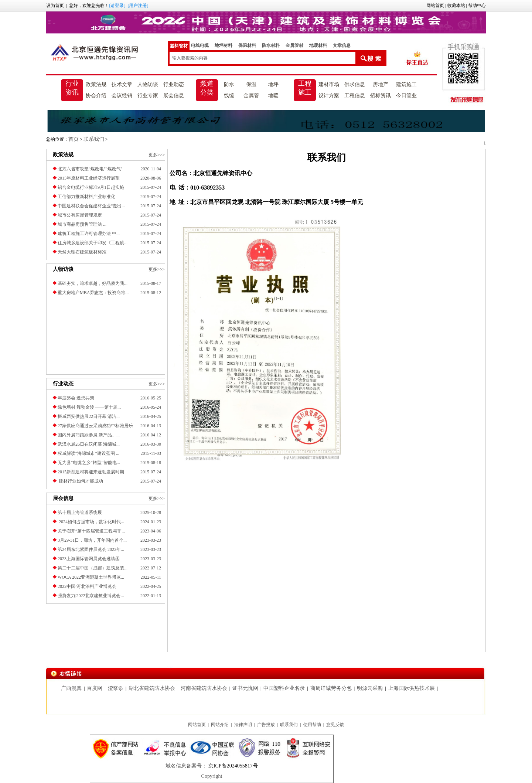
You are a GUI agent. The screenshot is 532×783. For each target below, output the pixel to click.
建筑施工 (406, 84)
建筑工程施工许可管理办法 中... (89, 234)
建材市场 (329, 84)
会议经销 (122, 96)
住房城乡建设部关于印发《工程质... (93, 243)
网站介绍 (220, 725)
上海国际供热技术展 (412, 688)
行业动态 (174, 84)
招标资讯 (381, 96)
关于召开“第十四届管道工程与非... (91, 531)
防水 (229, 84)
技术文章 (122, 84)
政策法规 (96, 84)
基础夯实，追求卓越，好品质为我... (93, 283)
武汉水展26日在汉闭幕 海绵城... (89, 444)
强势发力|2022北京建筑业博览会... (91, 596)
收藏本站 (456, 6)
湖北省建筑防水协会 (152, 688)
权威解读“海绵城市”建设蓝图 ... (88, 453)
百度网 (95, 688)
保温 (251, 84)
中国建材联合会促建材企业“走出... (91, 206)
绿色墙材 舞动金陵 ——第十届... (89, 407)
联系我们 (94, 139)
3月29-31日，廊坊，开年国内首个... (92, 540)
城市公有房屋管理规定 (80, 215)
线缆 (229, 96)
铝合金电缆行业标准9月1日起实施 (91, 187)
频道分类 (207, 88)
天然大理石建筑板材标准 (82, 252)
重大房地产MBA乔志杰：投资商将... (93, 293)
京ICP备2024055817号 (232, 766)
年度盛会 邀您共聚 (76, 398)
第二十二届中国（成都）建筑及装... (93, 568)
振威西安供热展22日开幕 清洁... (89, 416)
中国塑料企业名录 (284, 688)
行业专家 (148, 96)
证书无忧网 (245, 688)
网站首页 (435, 6)
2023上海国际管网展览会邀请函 (89, 559)
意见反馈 (335, 725)
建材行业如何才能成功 (80, 481)
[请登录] (117, 6)
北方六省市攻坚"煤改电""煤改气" (90, 169)
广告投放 (266, 725)
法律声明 (243, 725)
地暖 (273, 96)
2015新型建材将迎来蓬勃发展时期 (91, 472)
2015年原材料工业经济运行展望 (89, 178)
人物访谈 (148, 84)
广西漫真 (71, 688)
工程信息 (355, 96)
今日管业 (406, 96)
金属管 (251, 96)
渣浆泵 (116, 688)
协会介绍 (96, 96)
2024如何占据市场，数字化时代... (91, 522)
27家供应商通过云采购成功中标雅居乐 (95, 426)
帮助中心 (477, 6)
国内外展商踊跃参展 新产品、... (89, 435)
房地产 (381, 84)
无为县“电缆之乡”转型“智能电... (89, 463)
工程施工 (305, 88)
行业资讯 (72, 88)
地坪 (273, 84)
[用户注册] (138, 6)
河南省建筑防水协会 (204, 688)
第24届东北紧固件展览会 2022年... (91, 549)
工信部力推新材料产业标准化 (86, 197)
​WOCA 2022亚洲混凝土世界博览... (91, 577)
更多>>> (157, 155)
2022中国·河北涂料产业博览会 (87, 586)
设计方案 (329, 96)
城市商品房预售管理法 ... (82, 224)
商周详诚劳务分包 (331, 688)
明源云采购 (370, 688)
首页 (74, 139)
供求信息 (355, 84)
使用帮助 (312, 725)
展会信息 (174, 96)
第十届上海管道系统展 (80, 513)
